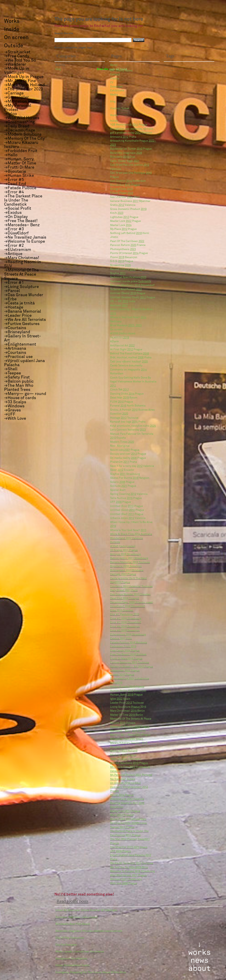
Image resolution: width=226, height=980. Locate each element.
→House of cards (20, 398)
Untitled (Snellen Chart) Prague (133, 298)
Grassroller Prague (125, 671)
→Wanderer (15, 64)
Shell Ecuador (122, 815)
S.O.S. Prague (122, 261)
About (114, 65)
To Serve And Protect (126, 290)
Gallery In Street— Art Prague (132, 667)
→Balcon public (19, 381)
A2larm (114, 342)
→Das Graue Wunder (24, 295)
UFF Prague (120, 502)
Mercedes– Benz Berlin (128, 731)
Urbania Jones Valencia (128, 518)
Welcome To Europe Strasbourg (132, 871)
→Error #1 (14, 283)
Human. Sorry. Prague (126, 695)
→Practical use (18, 357)
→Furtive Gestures (22, 324)
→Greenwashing (19, 122)
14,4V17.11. (120, 338)
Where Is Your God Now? (128, 530)
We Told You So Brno (129, 868)
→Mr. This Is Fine (20, 81)
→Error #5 (14, 180)
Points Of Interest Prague (129, 253)
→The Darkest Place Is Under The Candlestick (23, 200)
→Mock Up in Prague (24, 77)
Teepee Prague (122, 827)
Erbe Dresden (122, 611)
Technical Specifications (128, 277)
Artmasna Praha (123, 137)
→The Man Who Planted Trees (19, 388)
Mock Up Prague (123, 755)
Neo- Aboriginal (120, 446)
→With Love (15, 418)
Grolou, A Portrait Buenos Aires (132, 410)
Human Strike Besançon (128, 691)
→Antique (13, 254)
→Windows (14, 406)
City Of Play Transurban (70, 938)
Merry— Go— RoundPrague (130, 735)
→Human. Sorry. (19, 159)
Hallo (116, 683)
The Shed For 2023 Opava (129, 847)
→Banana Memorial (23, 311)
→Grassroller (16, 97)
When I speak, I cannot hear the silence (80, 952)
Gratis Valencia (123, 205)
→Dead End (15, 184)
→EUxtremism (18, 250)
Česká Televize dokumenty (126, 366)
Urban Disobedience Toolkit (73, 965)
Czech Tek (119, 390)
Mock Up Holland (124, 751)
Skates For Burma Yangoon (130, 478)
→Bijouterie (15, 171)
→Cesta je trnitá (19, 303)
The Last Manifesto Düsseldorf (132, 285)
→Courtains (15, 328)
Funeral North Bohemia (128, 406)
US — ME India (123, 301)
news (199, 960)
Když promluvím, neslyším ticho (133, 426)
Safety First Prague (125, 811)
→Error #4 (14, 192)
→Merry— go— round (25, 394)
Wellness (119, 306)
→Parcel (12, 291)
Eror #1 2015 (125, 615)
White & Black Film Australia (131, 534)
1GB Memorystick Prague (129, 125)
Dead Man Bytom (124, 398)
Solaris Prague (122, 482)
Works (114, 115)
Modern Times (122, 442)
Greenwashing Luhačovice (130, 679)
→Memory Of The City (24, 139)
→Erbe (10, 299)
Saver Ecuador (122, 470)
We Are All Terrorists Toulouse (132, 863)
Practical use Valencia (127, 799)
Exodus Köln (121, 639)
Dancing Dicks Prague (127, 394)
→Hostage (14, 307)
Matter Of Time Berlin (127, 715)
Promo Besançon (124, 257)
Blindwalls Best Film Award (73, 924)
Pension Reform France (128, 245)
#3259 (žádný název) (123, 334)
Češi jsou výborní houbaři (129, 362)
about (199, 968)
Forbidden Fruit (123, 647)
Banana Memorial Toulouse (130, 562)
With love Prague (124, 884)
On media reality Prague (128, 458)
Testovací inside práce (131, 281)
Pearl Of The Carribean (127, 241)
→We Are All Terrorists (25, 320)
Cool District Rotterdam (128, 181)
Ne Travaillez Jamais (123, 779)
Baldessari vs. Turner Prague (131, 149)
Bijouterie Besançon (126, 566)
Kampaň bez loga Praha (128, 422)
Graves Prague (122, 675)
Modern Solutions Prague (129, 763)
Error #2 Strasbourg (126, 619)
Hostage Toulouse (124, 418)
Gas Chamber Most (125, 197)
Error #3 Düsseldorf (126, 623)
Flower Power (122, 193)
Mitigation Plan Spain (127, 739)
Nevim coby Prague (125, 450)
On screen (116, 330)
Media (114, 95)
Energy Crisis (121, 189)
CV (112, 83)
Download (116, 87)
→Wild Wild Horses (22, 118)
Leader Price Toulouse (127, 703)
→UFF (10, 414)
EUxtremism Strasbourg (128, 635)
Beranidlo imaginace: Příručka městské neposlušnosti (89, 931)
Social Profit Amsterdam (128, 819)
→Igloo (10, 114)
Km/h (117, 213)
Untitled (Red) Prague (127, 514)
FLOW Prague (122, 402)
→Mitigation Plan (20, 101)
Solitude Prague (123, 486)
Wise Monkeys (126, 326)
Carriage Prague (123, 574)
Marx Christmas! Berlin (127, 711)
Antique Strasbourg (125, 554)
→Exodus (13, 213)
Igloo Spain (120, 699)
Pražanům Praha (123, 462)
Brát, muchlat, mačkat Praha (131, 358)
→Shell (11, 369)
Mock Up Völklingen (126, 759)
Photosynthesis (123, 249)
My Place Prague (123, 229)
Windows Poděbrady (126, 879)
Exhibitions (117, 91)
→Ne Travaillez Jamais (25, 237)
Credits (115, 79)
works (199, 952)
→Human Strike (19, 176)
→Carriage (14, 93)
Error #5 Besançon (125, 631)
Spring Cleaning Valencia (129, 494)
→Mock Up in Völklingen (17, 71)
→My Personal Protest (18, 108)
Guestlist (119, 414)
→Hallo (11, 155)
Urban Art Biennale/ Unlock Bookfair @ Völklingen (86, 910)
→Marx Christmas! (22, 258)
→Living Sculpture (21, 287)
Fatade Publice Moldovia (129, 643)
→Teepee (13, 373)
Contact (115, 75)
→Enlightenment (20, 344)
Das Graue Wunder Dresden (130, 595)
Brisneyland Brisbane (127, 570)
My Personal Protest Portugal (131, 775)
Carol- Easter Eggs (125, 161)
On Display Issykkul (125, 783)
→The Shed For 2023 (24, 89)
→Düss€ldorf (16, 233)
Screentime (120, 265)
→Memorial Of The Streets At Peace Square (21, 274)
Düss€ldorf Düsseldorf (127, 607)
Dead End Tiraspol (125, 598)
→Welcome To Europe (25, 241)
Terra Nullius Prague (126, 498)
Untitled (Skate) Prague (128, 293)
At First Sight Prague (126, 350)
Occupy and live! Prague (128, 454)
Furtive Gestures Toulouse (130, 663)
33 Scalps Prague (124, 550)
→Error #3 (14, 229)
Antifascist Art (122, 346)
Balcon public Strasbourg (129, 558)
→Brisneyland (17, 332)
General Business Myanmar (130, 201)
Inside (114, 121)
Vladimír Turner (120, 109)
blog (113, 102)
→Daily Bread (17, 126)
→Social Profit (18, 209)
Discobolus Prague (125, 185)
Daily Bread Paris (124, 590)
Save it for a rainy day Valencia (132, 466)
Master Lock (121, 225)
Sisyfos (118, 273)
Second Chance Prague (127, 269)
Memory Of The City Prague (130, 727)
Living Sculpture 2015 (128, 707)
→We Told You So (20, 60)
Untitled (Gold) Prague (127, 510)
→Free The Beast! (21, 221)
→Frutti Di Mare (19, 167)
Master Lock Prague (125, 221)
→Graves (12, 410)
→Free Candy (17, 56)
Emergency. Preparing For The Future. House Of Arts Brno (91, 972)
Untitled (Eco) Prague (126, 506)
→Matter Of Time (20, 163)
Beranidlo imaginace (126, 153)
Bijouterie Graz (123, 157)
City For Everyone (66, 945)
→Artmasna (15, 348)
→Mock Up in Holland (24, 85)
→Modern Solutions (23, 134)
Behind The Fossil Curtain (129, 354)
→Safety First (17, 377)
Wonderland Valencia (126, 538)
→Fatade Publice (20, 188)
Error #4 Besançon (125, 627)
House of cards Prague (127, 687)
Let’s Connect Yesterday (128, 430)
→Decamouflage (20, 130)
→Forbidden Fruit (21, 151)
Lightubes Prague (124, 217)
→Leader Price (18, 316)
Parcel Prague (122, 795)
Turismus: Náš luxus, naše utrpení (77, 917)
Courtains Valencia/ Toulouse (131, 587)
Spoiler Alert (118, 490)
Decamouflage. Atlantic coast (131, 603)
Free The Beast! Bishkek (128, 655)
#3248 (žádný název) (123, 546)
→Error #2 (14, 246)
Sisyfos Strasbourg (125, 474)
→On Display (16, 217)
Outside (115, 542)
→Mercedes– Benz (22, 225)
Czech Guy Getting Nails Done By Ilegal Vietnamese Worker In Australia (133, 382)
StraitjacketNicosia (128, 823)
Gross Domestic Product (128, 209)
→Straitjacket (17, 52)
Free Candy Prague (125, 651)
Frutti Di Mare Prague (126, 659)
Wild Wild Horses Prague (128, 876)
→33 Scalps (15, 402)
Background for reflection (71, 959)
